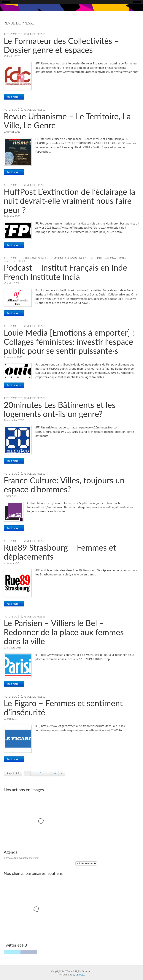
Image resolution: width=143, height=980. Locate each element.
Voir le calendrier (86, 863)
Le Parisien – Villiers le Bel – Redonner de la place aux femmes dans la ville (64, 632)
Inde (93, 258)
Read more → (14, 97)
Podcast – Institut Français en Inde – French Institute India (69, 272)
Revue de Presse (34, 34)
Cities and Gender (36, 258)
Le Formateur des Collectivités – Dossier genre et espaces (61, 45)
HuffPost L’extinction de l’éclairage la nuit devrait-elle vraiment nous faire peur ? (69, 201)
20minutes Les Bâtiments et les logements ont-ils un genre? (60, 409)
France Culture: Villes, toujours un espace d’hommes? (64, 485)
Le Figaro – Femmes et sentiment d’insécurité (63, 707)
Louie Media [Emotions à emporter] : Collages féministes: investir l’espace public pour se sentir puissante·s (69, 342)
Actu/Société (13, 34)
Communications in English (69, 258)
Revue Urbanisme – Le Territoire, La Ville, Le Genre (67, 121)
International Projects (114, 258)
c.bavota (80, 975)
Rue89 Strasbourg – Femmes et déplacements (60, 552)
